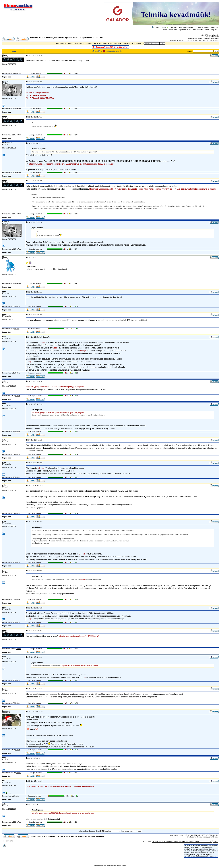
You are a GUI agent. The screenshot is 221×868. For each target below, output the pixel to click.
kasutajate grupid (202, 27)
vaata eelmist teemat (195, 39)
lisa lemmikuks (8, 841)
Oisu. (4, 781)
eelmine (181, 40)
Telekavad (127, 43)
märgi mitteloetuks (213, 37)
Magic (5, 257)
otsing (164, 27)
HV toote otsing (138, 43)
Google (42, 342)
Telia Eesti (99, 38)
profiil (165, 30)
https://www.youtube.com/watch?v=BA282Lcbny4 (79, 636)
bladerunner (7, 143)
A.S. (4, 381)
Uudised (78, 43)
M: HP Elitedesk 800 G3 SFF (38, 95)
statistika (174, 27)
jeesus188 (6, 711)
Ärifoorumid (88, 43)
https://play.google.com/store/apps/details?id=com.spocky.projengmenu (55, 387)
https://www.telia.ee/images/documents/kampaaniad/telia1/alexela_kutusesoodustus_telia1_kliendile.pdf (71, 164)
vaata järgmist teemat (211, 39)
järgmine (216, 40)
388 (193, 40)
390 (199, 40)
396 (204, 40)
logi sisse (215, 30)
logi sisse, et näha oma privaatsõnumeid (194, 30)
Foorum (71, 43)
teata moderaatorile (112, 51)
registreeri (215, 27)
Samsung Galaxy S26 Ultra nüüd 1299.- (112, 47)
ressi (4, 337)
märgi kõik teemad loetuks (210, 35)
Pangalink (117, 43)
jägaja (5, 55)
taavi (4, 291)
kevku (5, 314)
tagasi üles (7, 77)
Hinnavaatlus (35, 38)
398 (211, 40)
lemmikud (173, 30)
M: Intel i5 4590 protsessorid (38, 93)
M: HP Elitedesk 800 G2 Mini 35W (40, 98)
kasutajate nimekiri (186, 27)
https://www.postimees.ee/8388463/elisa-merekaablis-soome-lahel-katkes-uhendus (60, 786)
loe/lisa (18, 73)
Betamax (6, 81)
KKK (158, 27)
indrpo (5, 758)
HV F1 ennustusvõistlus (103, 43)
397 (207, 40)
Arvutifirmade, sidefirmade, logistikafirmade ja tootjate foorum (67, 38)
